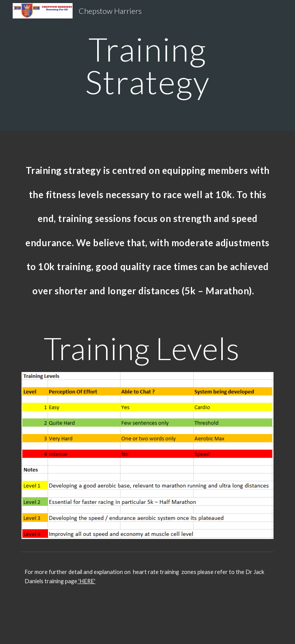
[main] (147, 66)
